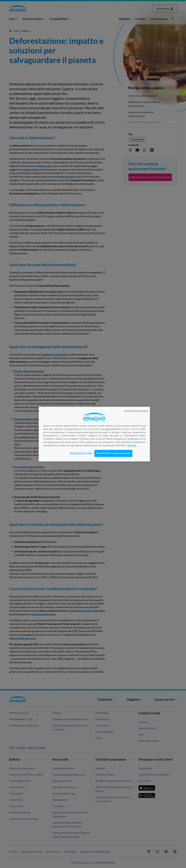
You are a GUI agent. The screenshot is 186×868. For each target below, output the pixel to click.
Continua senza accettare (136, 411)
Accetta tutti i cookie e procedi (113, 453)
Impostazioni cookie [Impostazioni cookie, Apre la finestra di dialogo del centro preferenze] (81, 453)
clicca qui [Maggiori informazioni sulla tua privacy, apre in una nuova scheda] (132, 446)
